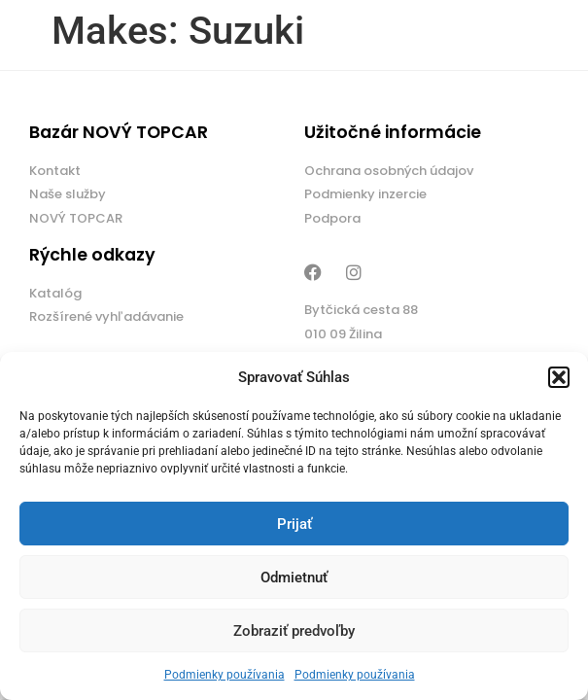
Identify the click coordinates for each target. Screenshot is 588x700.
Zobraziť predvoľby (294, 631)
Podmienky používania (225, 675)
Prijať (294, 524)
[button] (559, 377)
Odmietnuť (294, 577)
